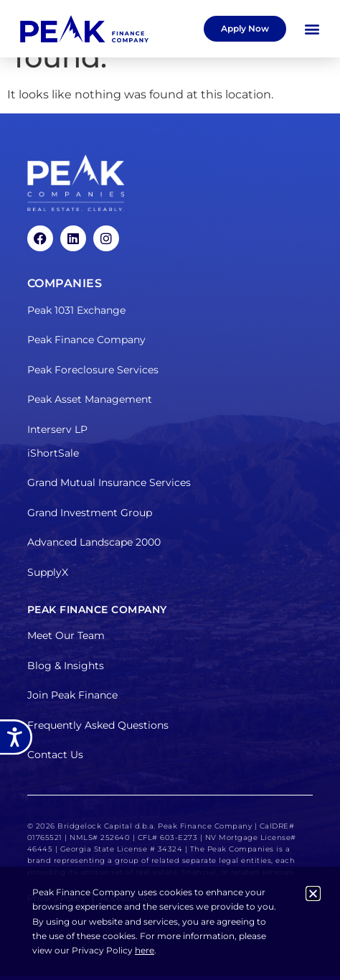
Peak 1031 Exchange (76, 310)
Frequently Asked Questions (98, 725)
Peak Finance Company (86, 340)
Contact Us (55, 755)
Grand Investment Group (90, 513)
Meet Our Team (66, 635)
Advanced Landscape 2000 (94, 542)
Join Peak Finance (72, 695)
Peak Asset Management (90, 399)
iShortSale (53, 453)
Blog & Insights (66, 666)
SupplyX (48, 572)
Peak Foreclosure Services (93, 370)
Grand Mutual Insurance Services (109, 482)
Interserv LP (57, 429)
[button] (312, 29)
